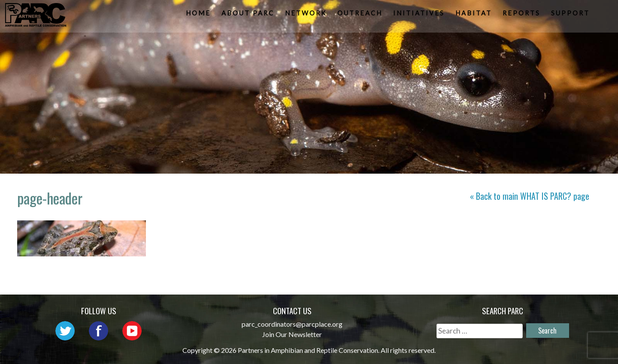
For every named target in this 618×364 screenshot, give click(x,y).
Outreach (361, 15)
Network (307, 15)
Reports (522, 15)
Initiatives (420, 15)
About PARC (249, 15)
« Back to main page (530, 196)
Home (199, 15)
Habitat (474, 15)
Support (571, 15)
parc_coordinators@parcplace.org (292, 324)
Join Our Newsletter (292, 334)
